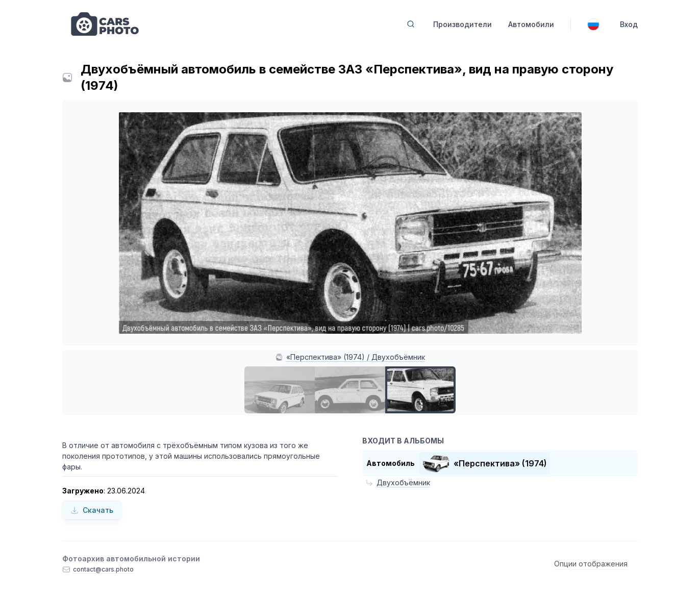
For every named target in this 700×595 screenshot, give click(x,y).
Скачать (92, 510)
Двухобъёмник (403, 482)
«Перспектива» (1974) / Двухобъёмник (356, 357)
